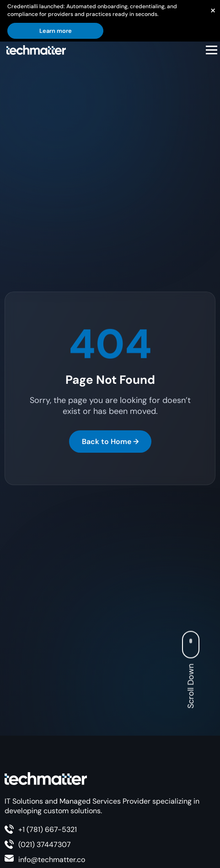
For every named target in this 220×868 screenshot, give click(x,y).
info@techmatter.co (52, 860)
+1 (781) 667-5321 (48, 829)
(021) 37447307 (45, 844)
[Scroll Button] (193, 645)
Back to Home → (110, 442)
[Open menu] (212, 50)
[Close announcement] (213, 10)
